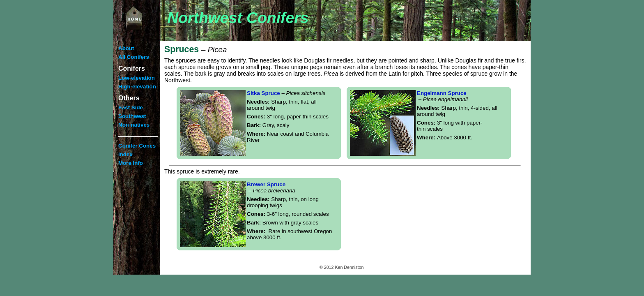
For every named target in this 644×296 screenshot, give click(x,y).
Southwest (132, 116)
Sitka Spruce (286, 93)
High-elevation (137, 87)
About (126, 48)
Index (125, 154)
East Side (131, 108)
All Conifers (134, 57)
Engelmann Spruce (442, 96)
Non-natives (134, 125)
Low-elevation (137, 78)
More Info (131, 163)
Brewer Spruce (271, 187)
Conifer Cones (137, 146)
